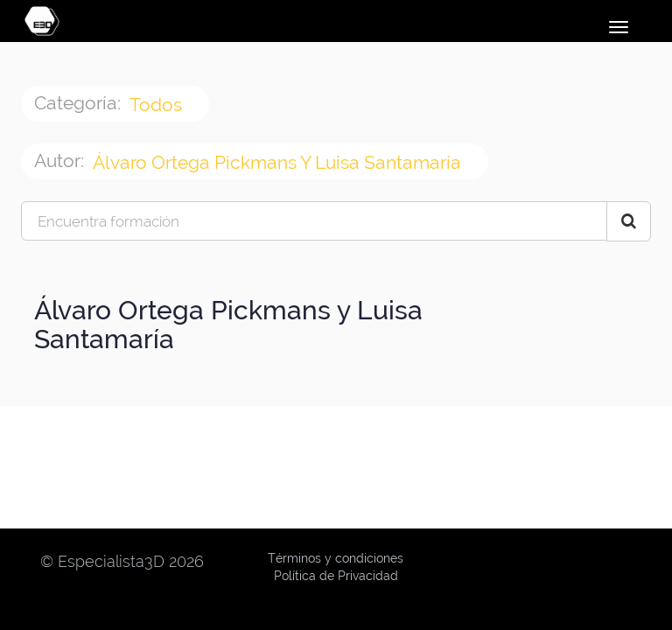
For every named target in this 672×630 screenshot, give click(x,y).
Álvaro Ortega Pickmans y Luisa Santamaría (279, 162)
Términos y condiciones (336, 558)
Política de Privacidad (336, 576)
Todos (158, 105)
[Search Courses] (629, 221)
